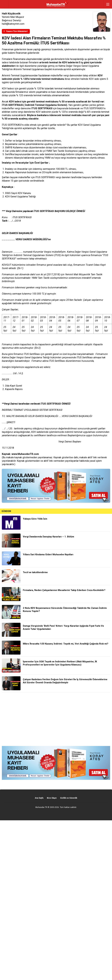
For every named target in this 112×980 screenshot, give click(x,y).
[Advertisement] (56, 719)
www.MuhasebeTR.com (25, 454)
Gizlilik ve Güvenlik (69, 798)
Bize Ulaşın (52, 798)
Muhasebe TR (41, 807)
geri (4, 4)
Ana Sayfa (39, 798)
